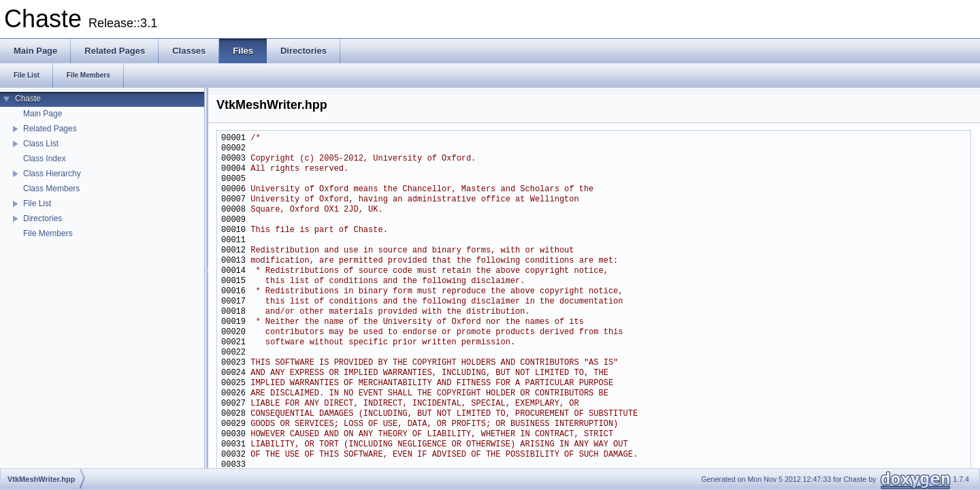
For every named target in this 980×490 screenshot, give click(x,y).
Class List (41, 144)
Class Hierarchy (52, 174)
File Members (48, 233)
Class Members (51, 189)
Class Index (45, 159)
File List (37, 203)
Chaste (28, 99)
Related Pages (50, 129)
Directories (43, 218)
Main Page (43, 114)
